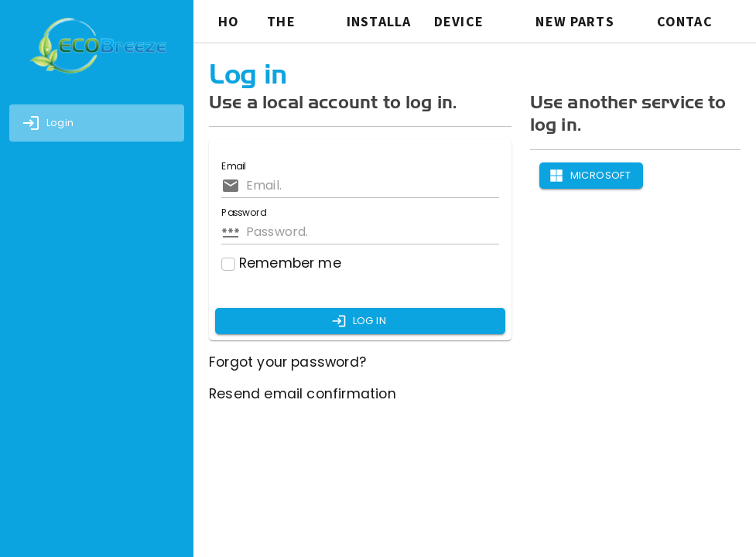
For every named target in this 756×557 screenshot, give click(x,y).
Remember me (281, 263)
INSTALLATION (379, 24)
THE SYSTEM (294, 24)
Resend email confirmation (303, 394)
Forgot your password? (287, 362)
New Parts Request (575, 24)
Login (48, 123)
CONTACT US (685, 24)
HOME (229, 24)
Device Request (467, 24)
